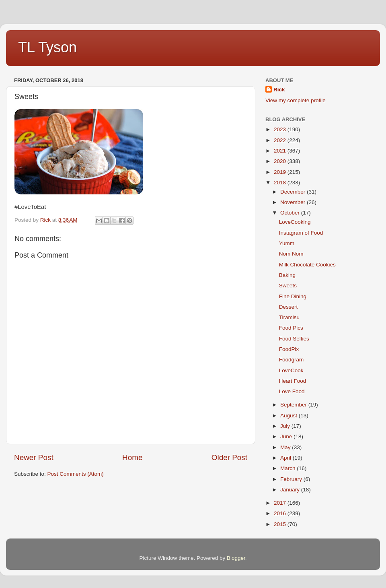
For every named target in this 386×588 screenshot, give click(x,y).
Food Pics (291, 328)
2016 (281, 513)
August (289, 416)
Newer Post (34, 457)
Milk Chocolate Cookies (307, 265)
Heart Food (293, 381)
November (294, 202)
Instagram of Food (301, 233)
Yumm (287, 243)
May (286, 447)
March (288, 468)
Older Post (229, 457)
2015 (281, 524)
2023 (281, 129)
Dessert (288, 307)
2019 (281, 172)
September (294, 405)
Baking (287, 275)
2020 (281, 161)
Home (132, 457)
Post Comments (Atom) (76, 474)
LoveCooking (295, 222)
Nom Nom (291, 254)
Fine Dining (293, 296)
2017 (281, 503)
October (291, 213)
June (287, 436)
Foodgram (292, 360)
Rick (279, 90)
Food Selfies (294, 339)
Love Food (292, 391)
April (286, 458)
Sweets (288, 286)
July (286, 426)
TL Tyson (47, 47)
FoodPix (289, 349)
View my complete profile (296, 100)
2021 (281, 151)
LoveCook (291, 370)
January (291, 490)
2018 (281, 183)
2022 (281, 140)
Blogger (236, 558)
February (292, 479)
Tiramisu (289, 317)
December (294, 192)
